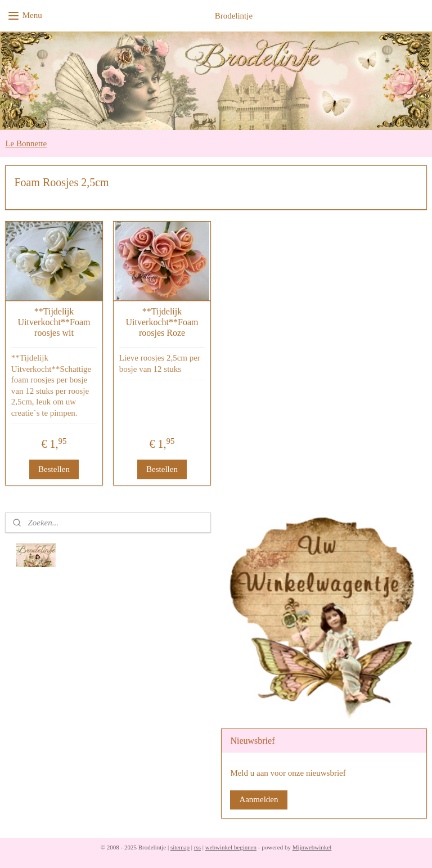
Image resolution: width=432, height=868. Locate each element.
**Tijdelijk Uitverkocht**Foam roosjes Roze (162, 322)
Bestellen (54, 469)
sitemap (180, 847)
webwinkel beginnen (231, 847)
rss (197, 847)
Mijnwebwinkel (312, 847)
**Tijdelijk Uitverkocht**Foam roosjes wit (54, 322)
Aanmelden (258, 799)
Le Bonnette (26, 143)
